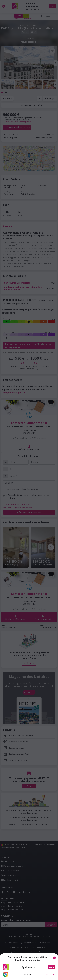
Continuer (50, 974)
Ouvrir (52, 967)
